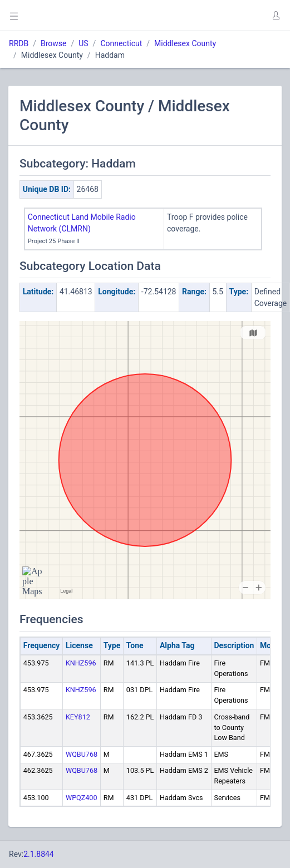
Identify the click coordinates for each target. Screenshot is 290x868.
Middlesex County (185, 43)
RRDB (19, 43)
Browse (53, 43)
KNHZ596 (81, 663)
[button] (276, 16)
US (83, 43)
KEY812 (78, 717)
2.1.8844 (39, 854)
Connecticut (121, 43)
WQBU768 (82, 754)
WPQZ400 (82, 798)
